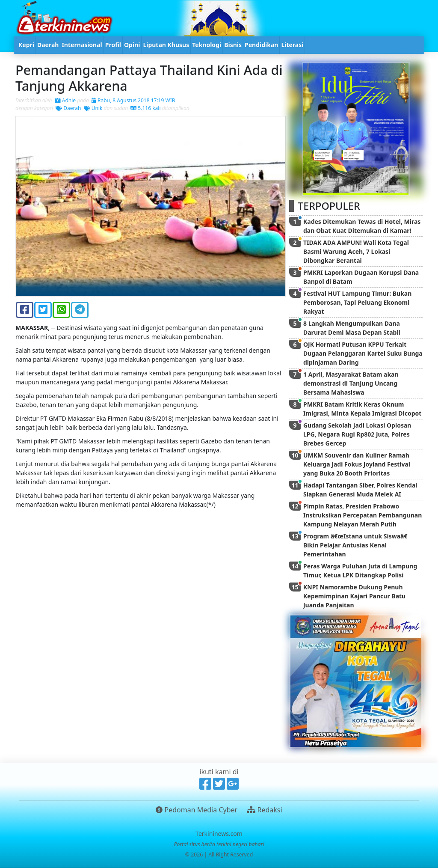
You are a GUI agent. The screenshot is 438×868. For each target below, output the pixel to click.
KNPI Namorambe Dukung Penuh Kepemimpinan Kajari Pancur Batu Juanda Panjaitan (354, 596)
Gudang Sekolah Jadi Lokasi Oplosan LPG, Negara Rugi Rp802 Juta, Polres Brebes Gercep (357, 434)
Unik (93, 108)
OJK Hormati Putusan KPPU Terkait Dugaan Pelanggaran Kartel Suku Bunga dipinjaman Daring (363, 353)
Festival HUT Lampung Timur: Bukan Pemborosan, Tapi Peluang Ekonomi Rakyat (357, 302)
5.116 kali (145, 108)
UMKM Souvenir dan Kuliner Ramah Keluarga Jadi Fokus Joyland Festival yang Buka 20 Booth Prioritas (357, 464)
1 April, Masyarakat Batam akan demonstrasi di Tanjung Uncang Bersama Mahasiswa (351, 383)
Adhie (65, 100)
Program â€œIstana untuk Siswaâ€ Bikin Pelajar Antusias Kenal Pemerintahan (357, 545)
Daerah (68, 108)
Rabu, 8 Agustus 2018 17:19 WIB (133, 100)
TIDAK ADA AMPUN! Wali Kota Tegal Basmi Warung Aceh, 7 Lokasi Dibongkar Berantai (356, 251)
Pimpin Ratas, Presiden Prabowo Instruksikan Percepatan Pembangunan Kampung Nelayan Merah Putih (363, 515)
